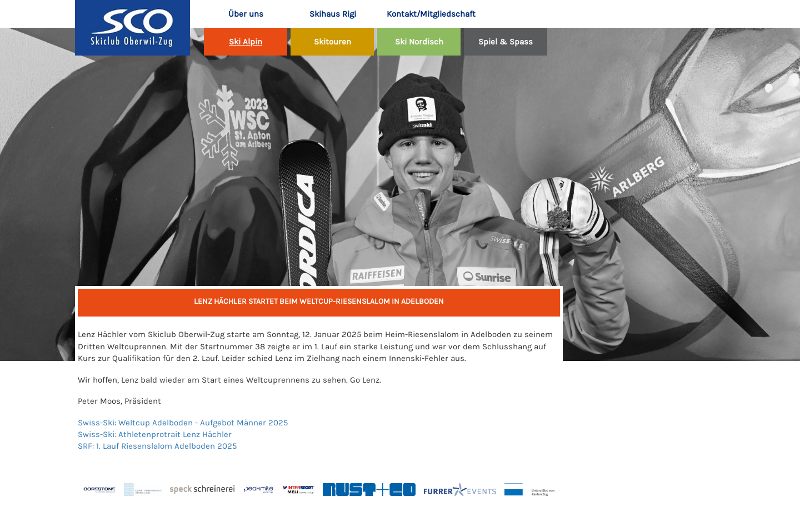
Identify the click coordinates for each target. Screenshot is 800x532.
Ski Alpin (246, 42)
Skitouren (332, 42)
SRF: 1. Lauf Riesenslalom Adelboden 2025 (157, 446)
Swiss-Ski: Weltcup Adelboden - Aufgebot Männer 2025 (183, 423)
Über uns (246, 14)
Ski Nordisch (419, 42)
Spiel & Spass (506, 42)
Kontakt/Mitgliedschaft (424, 14)
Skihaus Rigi (333, 14)
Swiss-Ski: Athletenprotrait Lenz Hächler (155, 434)
